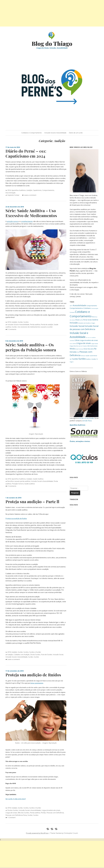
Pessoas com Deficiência (55, 813)
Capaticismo (37, 190)
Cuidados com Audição (22, 655)
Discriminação (10, 193)
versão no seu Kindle (86, 418)
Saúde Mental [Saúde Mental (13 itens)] (93, 356)
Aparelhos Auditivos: (78, 425)
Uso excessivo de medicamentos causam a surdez (35, 327)
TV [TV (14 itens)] (97, 359)
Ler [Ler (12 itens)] (87, 337)
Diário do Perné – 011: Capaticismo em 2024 (26, 153)
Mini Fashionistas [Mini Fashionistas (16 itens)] (92, 346)
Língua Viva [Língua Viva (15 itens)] (73, 346)
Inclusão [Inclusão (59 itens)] (74, 323)
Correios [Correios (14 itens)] (72, 312)
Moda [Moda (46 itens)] (72, 349)
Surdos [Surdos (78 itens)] (82, 359)
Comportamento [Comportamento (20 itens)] (92, 306)
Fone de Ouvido (47, 655)
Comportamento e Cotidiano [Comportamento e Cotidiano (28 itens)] (80, 308)
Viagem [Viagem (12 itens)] (72, 362)
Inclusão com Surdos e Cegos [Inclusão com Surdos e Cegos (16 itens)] (87, 323)
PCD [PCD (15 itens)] (78, 352)
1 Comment (11, 817)
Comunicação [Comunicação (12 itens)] (95, 308)
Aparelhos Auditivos (19, 190)
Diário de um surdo (76, 133)
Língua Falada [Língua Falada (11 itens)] (95, 344)
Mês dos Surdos (23, 813)
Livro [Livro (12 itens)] (71, 344)
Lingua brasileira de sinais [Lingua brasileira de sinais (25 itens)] (89, 340)
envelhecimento (27, 221)
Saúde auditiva (29, 484)
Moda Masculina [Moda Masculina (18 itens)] (89, 349)
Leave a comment (30, 195)
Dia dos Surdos (13, 810)
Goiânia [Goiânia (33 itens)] (95, 320)
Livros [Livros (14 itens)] (74, 344)
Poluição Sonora (18, 484)
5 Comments (12, 329)
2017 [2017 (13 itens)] (71, 306)
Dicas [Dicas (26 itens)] (77, 320)
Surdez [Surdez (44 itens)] (75, 359)
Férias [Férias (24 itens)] (85, 320)
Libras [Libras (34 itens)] (77, 340)
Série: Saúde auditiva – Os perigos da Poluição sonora (31, 347)
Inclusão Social (58, 655)
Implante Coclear (13, 195)
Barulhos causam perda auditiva (19, 481)
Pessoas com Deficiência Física (16, 815)
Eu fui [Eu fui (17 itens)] (81, 320)
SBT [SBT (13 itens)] (71, 359)
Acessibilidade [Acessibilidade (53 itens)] (79, 305)
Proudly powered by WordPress (37, 833)
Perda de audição (47, 325)
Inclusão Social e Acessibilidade (55, 133)
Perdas (43, 813)
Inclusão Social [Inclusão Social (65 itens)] (77, 326)
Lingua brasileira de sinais (51, 810)
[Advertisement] (52, 13)
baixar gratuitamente (37, 683)
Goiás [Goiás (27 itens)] (90, 320)
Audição (29, 190)
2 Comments (12, 486)
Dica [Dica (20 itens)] (93, 317)
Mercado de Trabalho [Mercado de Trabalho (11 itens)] (82, 346)
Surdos (26, 322)
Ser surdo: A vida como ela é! (16, 799)
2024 (9, 190)
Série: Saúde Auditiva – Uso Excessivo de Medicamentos (31, 213)
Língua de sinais (11, 813)
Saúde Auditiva (38, 479)
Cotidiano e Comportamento (32, 133)
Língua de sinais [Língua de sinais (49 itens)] (84, 343)
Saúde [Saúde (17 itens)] (87, 356)
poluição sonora (13, 221)
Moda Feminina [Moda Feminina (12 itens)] (79, 349)
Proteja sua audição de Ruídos (16, 518)
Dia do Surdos (35, 655)
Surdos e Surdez (35, 652)
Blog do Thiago (52, 43)
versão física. (87, 421)
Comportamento (48, 190)
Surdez (20, 322)
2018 (9, 322)
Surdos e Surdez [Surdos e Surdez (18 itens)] (91, 359)
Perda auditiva (35, 325)
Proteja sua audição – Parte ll (32, 502)
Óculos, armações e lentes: (80, 441)
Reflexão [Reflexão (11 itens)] (83, 356)
